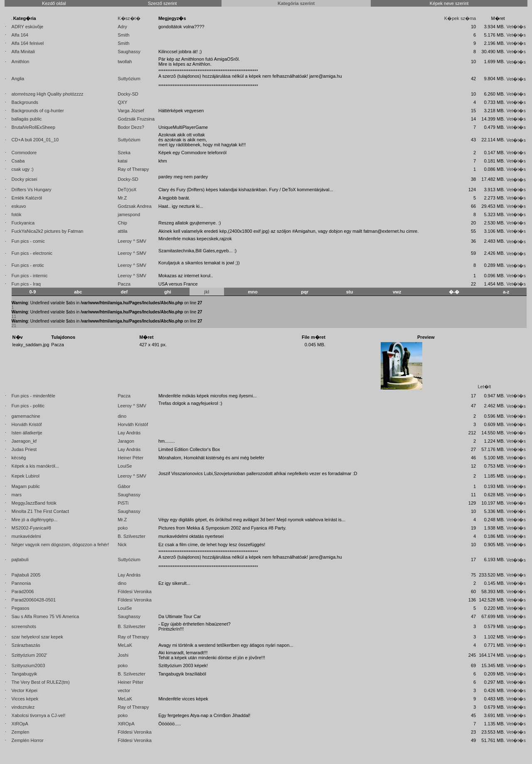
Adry (122, 27)
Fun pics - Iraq (26, 284)
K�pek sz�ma (460, 18)
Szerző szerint (163, 3)
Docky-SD (128, 94)
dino (122, 416)
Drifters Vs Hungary (32, 190)
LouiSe (125, 466)
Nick (122, 545)
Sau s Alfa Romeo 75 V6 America (46, 616)
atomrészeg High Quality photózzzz (48, 94)
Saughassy (129, 52)
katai (122, 161)
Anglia (18, 79)
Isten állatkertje (27, 433)
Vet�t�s (516, 27)
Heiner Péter (131, 458)
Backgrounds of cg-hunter (38, 111)
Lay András (129, 433)
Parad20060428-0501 (34, 600)
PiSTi (123, 503)
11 (14, 317)
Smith (123, 35)
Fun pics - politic (28, 406)
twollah (125, 62)
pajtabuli (20, 559)
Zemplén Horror (28, 740)
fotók (17, 214)
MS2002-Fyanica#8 (31, 528)
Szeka (124, 153)
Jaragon (126, 441)
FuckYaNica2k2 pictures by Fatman (48, 231)
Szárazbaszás (26, 645)
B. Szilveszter (132, 536)
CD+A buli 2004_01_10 (35, 140)
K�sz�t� (129, 18)
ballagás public (27, 119)
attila (122, 231)
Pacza (124, 284)
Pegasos (21, 608)
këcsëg (19, 458)
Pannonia (21, 583)
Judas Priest (24, 449)
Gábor (124, 486)
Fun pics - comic (28, 241)
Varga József (131, 111)
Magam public (26, 486)
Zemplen (21, 732)
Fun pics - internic (30, 276)
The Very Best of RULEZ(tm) (41, 682)
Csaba (18, 161)
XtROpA (20, 724)
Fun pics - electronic (32, 253)
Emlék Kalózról (27, 198)
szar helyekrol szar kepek (37, 637)
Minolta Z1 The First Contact (41, 511)
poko (123, 528)
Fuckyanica (23, 223)
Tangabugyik (25, 674)
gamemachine (26, 416)
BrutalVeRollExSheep (33, 127)
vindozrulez (23, 707)
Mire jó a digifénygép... (35, 520)
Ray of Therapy (133, 169)
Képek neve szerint (449, 3)
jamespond (129, 214)
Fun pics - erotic (28, 265)
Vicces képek (25, 699)
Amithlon (21, 62)
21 (14, 326)
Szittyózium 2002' (30, 655)
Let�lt (484, 387)
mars (17, 495)
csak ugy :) (23, 169)
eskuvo (19, 206)
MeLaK (125, 645)
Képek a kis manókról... (35, 466)
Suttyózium (129, 79)
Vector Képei (25, 690)
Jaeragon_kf (24, 441)
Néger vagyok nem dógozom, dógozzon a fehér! (60, 545)
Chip (122, 223)
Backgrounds (25, 102)
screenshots (24, 626)
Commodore (24, 153)
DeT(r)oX (127, 190)
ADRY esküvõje (28, 27)
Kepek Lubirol (26, 476)
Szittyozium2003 (28, 665)
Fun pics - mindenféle (33, 396)
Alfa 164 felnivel (28, 43)
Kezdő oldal (54, 3)
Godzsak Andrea (134, 206)
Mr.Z (122, 198)
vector (124, 690)
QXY (122, 102)
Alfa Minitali (23, 52)
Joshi (123, 655)
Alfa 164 (20, 35)
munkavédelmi (26, 536)
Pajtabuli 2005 (26, 575)
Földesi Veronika (134, 591)
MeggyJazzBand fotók (34, 503)
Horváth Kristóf (27, 424)
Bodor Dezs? (131, 127)
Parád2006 (23, 591)
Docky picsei (25, 179)
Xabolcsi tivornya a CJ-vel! (39, 715)
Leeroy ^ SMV (132, 241)
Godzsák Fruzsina (136, 119)
